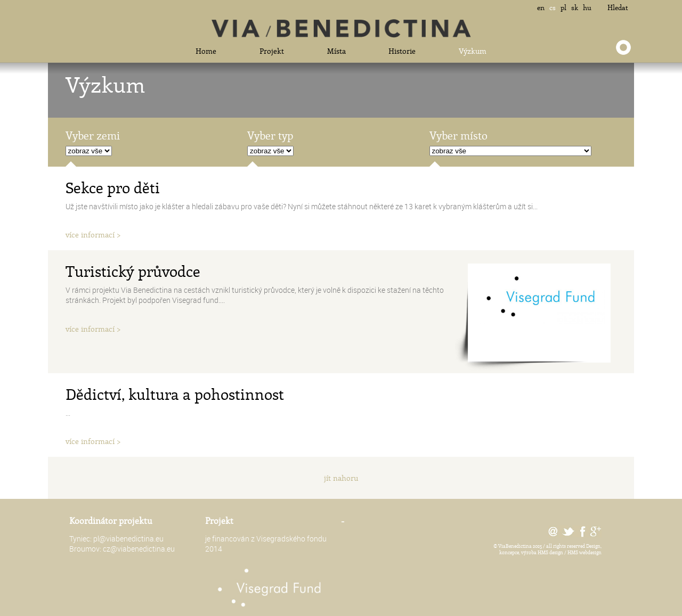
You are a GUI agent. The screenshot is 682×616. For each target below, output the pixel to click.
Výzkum (473, 51)
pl (563, 7)
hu (587, 7)
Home (206, 51)
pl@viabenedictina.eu (128, 539)
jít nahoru (341, 478)
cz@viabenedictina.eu (139, 549)
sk (575, 7)
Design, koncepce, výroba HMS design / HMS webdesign (550, 549)
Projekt (272, 51)
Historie (402, 51)
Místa (336, 51)
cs (553, 7)
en (541, 7)
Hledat (618, 7)
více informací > (93, 235)
